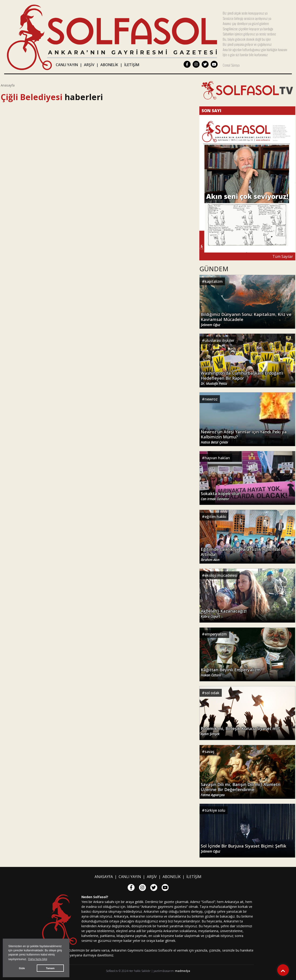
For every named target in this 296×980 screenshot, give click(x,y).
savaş (210, 752)
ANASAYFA (104, 877)
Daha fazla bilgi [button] (38, 959)
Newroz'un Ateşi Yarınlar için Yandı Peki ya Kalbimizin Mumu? (244, 437)
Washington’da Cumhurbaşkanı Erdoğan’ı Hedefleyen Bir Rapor (242, 378)
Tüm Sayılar (283, 256)
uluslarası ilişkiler (219, 340)
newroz (211, 399)
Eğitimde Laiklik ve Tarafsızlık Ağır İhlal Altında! (240, 554)
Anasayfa (8, 85)
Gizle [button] (22, 968)
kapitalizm (214, 281)
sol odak (212, 693)
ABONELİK (109, 65)
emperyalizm (216, 634)
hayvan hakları (217, 458)
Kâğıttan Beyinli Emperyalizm (231, 672)
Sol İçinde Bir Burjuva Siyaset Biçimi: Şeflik (244, 848)
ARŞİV (89, 65)
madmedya (183, 971)
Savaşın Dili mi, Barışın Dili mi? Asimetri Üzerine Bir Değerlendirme (241, 789)
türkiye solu (215, 810)
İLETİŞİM (132, 65)
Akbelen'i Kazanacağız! (224, 613)
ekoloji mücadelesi (221, 575)
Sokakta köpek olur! (221, 496)
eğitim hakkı (215, 517)
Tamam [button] (50, 968)
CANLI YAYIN (67, 65)
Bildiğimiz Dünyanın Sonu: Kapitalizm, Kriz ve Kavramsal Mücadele (246, 319)
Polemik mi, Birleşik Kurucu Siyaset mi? (240, 731)
